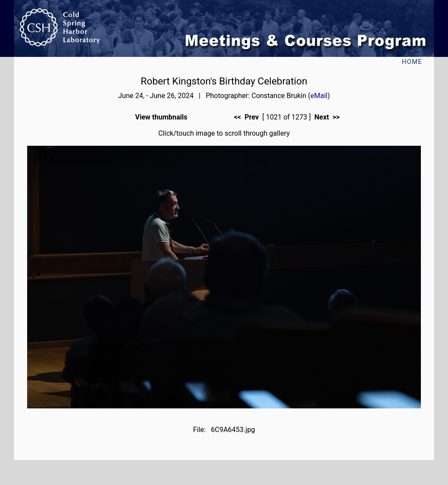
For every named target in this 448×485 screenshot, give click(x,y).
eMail (319, 96)
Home (412, 62)
